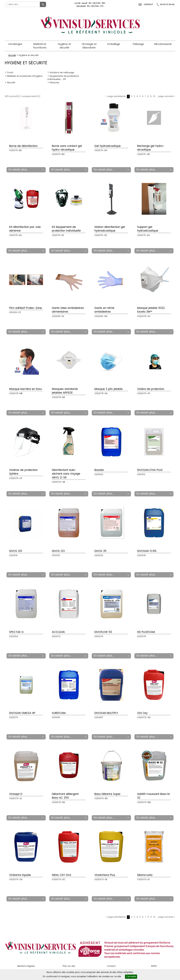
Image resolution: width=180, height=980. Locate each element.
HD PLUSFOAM (146, 632)
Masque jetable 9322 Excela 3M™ (151, 310)
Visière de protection (151, 389)
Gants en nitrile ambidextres (104, 310)
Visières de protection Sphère (23, 472)
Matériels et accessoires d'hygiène (25, 76)
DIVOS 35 (100, 551)
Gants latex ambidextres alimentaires (68, 310)
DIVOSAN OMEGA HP (22, 713)
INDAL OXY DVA (62, 875)
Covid (10, 73)
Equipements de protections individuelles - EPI (63, 78)
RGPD (154, 966)
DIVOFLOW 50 (103, 632)
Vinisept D (16, 794)
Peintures (54, 83)
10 (154, 96)
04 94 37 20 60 (167, 4)
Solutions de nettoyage (62, 73)
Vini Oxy (142, 713)
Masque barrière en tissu (25, 389)
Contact (148, 4)
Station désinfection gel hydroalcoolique (110, 229)
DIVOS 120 (16, 551)
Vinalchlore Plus (105, 875)
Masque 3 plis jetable (108, 389)
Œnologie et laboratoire (89, 46)
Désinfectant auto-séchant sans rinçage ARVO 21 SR (66, 474)
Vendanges (15, 44)
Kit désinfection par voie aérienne (25, 229)
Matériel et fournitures (40, 46)
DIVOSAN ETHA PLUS (150, 470)
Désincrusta (145, 875)
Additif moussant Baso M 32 (153, 796)
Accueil (12, 55)
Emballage (114, 44)
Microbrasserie (163, 44)
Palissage (138, 44)
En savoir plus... (18, 170)
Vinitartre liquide (20, 875)
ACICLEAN (58, 632)
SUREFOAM (59, 713)
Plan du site (69, 966)
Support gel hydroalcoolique (148, 229)
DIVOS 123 (58, 551)
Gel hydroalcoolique (107, 146)
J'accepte (131, 977)
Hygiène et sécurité (64, 46)
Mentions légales (26, 966)
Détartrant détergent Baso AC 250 (65, 796)
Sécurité (11, 83)
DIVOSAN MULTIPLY (106, 713)
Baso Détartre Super (107, 794)
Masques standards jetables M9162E (65, 391)
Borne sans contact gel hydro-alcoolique (67, 148)
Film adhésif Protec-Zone (25, 308)
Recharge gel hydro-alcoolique (151, 148)
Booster (99, 470)
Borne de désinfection (23, 146)
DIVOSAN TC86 (147, 551)
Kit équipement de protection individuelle (66, 229)
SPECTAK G (16, 632)
